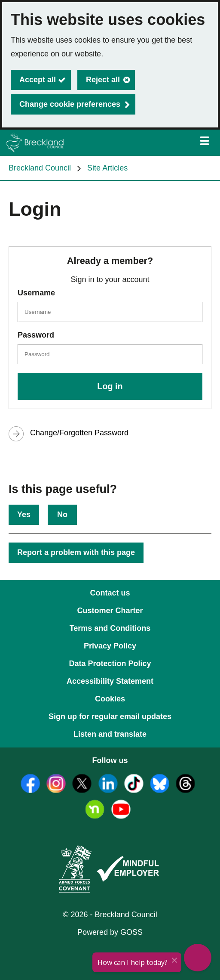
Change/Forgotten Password (79, 433)
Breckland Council (40, 168)
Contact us (110, 593)
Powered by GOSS (110, 932)
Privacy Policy (110, 646)
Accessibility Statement (110, 681)
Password (36, 335)
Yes (24, 515)
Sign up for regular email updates (110, 716)
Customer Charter (110, 611)
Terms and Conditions (110, 628)
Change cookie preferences (70, 104)
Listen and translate (110, 734)
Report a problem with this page (76, 552)
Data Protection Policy (110, 664)
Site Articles (107, 168)
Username (36, 293)
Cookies (110, 699)
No (62, 515)
